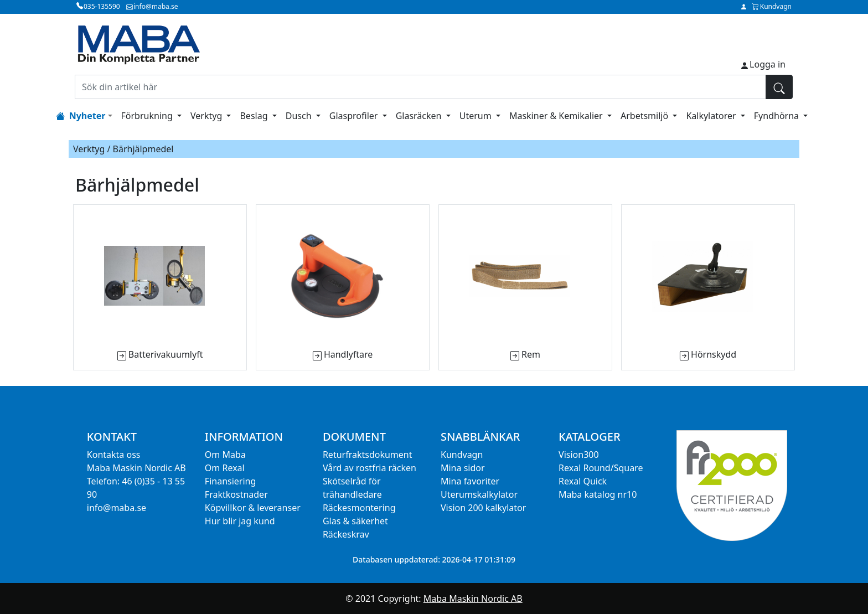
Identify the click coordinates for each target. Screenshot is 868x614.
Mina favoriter (470, 481)
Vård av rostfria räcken (370, 468)
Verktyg (207, 116)
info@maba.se (117, 508)
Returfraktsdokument (368, 455)
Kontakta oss (114, 455)
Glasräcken (420, 116)
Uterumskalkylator (479, 494)
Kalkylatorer (712, 116)
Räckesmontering (359, 508)
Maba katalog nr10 (598, 494)
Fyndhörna (777, 116)
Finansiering (230, 481)
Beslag (255, 116)
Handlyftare (348, 354)
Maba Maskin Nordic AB (473, 598)
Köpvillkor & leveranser (253, 508)
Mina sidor (463, 468)
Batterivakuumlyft (166, 354)
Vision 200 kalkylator (483, 508)
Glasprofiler (355, 116)
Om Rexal (225, 468)
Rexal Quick (583, 481)
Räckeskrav (346, 534)
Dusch (300, 116)
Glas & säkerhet (355, 521)
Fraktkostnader (236, 494)
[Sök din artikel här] (420, 87)
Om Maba (225, 455)
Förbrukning (148, 116)
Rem (531, 354)
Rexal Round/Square (601, 468)
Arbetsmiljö (645, 116)
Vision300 (579, 455)
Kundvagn (462, 455)
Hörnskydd (714, 354)
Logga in (768, 64)
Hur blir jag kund (240, 521)
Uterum (477, 116)
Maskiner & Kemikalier (557, 116)
